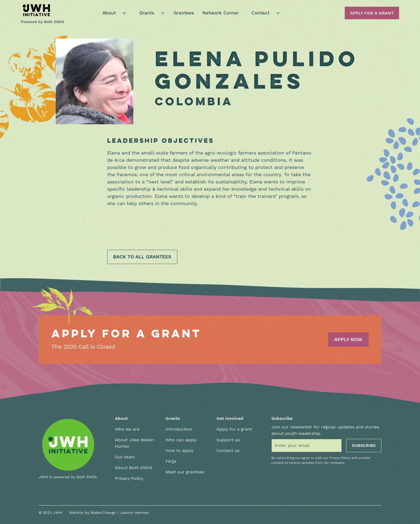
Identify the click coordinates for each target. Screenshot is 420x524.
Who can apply (181, 440)
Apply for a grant (234, 429)
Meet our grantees (185, 472)
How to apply (179, 451)
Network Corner (221, 13)
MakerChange (103, 512)
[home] (37, 10)
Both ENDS (54, 22)
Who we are (127, 429)
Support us (228, 440)
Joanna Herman (134, 512)
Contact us (228, 451)
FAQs (171, 461)
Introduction (179, 429)
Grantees (184, 13)
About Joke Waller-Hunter (135, 443)
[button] (112, 13)
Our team (125, 457)
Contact (260, 13)
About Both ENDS (134, 468)
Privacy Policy (129, 478)
